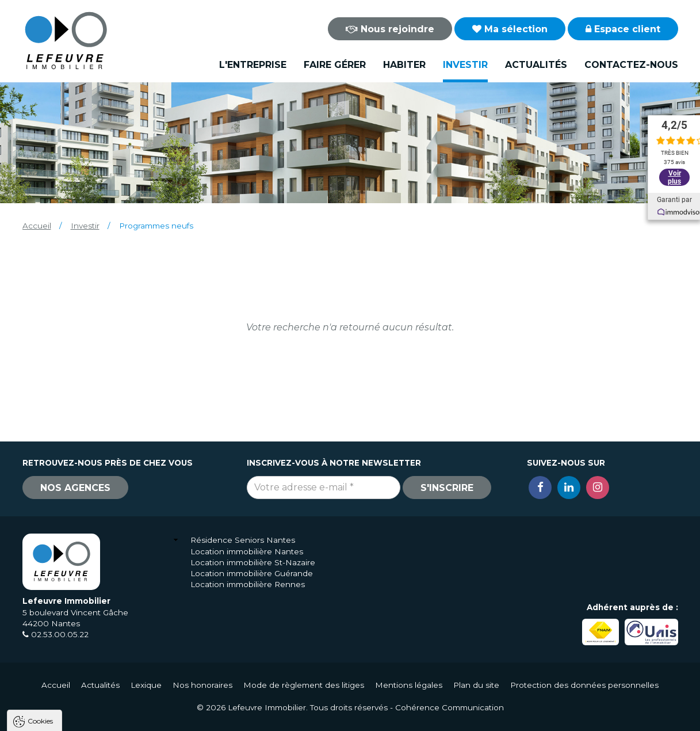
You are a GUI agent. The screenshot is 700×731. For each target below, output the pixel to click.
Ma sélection (510, 29)
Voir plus (674, 177)
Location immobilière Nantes (247, 551)
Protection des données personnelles (584, 685)
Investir (465, 65)
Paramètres (223, 717)
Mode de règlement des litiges (304, 685)
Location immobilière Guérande (252, 573)
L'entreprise (253, 65)
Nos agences (75, 488)
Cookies (40, 574)
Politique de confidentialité (68, 689)
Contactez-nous (631, 65)
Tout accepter (79, 717)
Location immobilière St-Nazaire (253, 562)
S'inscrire (447, 488)
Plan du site (476, 685)
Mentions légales (409, 685)
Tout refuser (152, 717)
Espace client (623, 29)
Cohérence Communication (450, 707)
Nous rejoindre (390, 29)
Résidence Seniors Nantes (243, 540)
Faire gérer (335, 65)
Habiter (404, 65)
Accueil (37, 226)
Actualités (536, 65)
